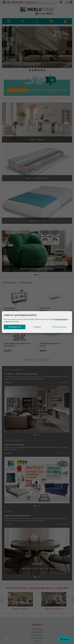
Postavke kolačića (60, 319)
